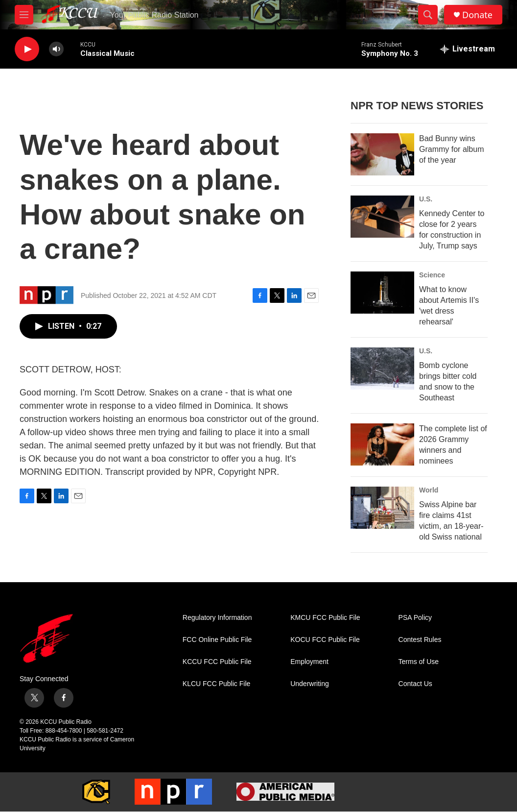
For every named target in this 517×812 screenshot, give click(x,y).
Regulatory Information (217, 618)
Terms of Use (419, 662)
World (429, 490)
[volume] (56, 49)
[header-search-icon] (428, 15)
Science (432, 275)
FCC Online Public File (217, 640)
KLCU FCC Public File (216, 684)
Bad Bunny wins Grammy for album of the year (451, 149)
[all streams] (468, 49)
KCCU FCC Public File (217, 662)
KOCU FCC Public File (325, 640)
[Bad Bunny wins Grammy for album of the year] (382, 154)
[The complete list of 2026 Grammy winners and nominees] (382, 444)
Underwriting (310, 684)
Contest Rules (420, 640)
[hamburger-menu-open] (24, 15)
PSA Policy (415, 618)
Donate (477, 15)
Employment (309, 662)
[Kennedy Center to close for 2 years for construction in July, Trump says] (382, 217)
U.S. (426, 199)
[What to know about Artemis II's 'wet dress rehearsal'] (382, 293)
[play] (27, 49)
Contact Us (415, 684)
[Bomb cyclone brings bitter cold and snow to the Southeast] (382, 369)
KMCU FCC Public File (325, 618)
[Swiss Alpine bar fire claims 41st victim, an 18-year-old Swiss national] (382, 508)
